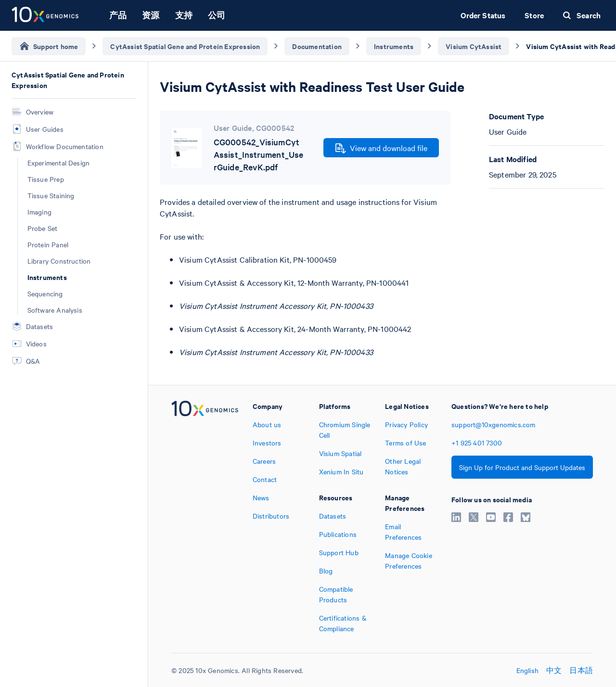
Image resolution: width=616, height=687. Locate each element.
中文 (554, 670)
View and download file (381, 148)
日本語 (581, 670)
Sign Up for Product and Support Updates (522, 467)
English (527, 670)
